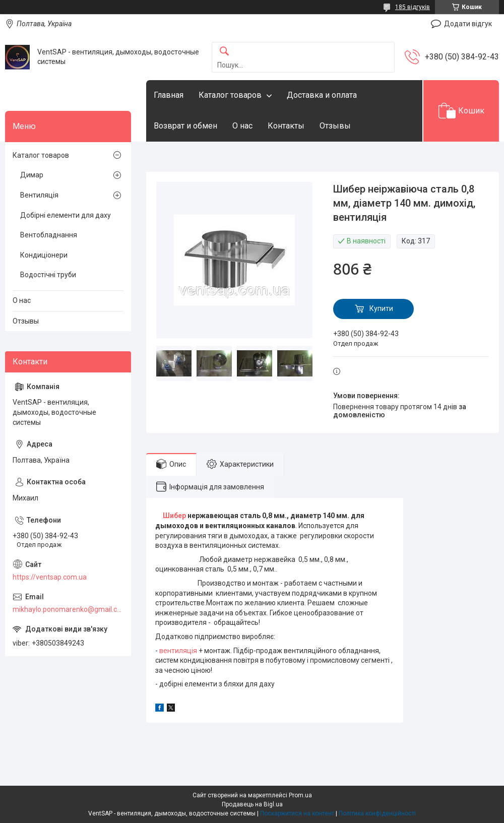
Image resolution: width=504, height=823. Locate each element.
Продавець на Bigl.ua (252, 804)
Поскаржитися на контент (297, 813)
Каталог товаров (230, 95)
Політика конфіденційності (377, 813)
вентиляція (178, 651)
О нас (242, 126)
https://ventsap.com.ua (50, 577)
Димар (32, 175)
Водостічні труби (48, 275)
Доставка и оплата (322, 95)
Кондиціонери (44, 255)
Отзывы (335, 126)
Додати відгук (468, 24)
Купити (381, 308)
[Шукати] (224, 52)
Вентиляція (39, 195)
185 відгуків (413, 7)
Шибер (174, 516)
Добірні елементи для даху (66, 215)
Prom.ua (300, 795)
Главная (169, 95)
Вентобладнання (49, 235)
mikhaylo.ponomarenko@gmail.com (68, 609)
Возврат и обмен (185, 126)
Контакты (286, 126)
